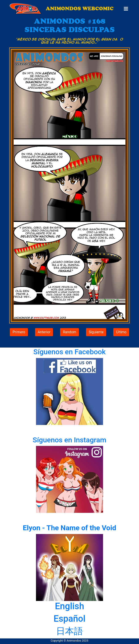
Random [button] (69, 332)
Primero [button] (19, 332)
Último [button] (121, 332)
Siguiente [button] (96, 332)
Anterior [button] (44, 332)
